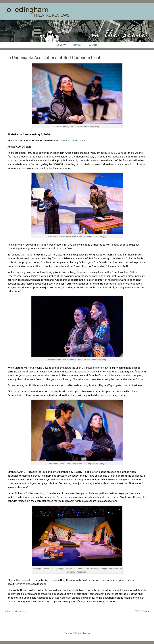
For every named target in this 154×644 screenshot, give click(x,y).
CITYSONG (141, 611)
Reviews (62, 45)
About (93, 45)
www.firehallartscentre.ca (69, 141)
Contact (78, 45)
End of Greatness (17, 611)
